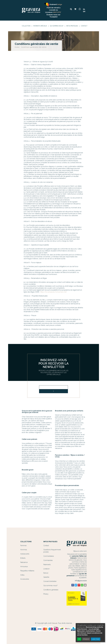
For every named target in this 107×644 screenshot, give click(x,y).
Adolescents (25, 554)
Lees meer (96, 639)
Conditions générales (51, 590)
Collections (26, 542)
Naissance (24, 562)
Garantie (46, 577)
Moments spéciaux (40, 26)
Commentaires (49, 556)
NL (84, 9)
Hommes (24, 550)
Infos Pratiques (72, 26)
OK (79, 639)
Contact (84, 26)
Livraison (46, 569)
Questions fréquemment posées (52, 551)
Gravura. (55, 623)
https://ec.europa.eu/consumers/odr (53, 292)
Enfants (23, 558)
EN (84, 12)
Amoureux (24, 567)
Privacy (46, 594)
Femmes (23, 546)
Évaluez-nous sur (53, 15)
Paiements (47, 565)
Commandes (48, 560)
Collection (26, 26)
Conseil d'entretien (50, 581)
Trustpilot (53, 17)
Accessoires (25, 579)
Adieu (22, 575)
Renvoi (46, 573)
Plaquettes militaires (27, 571)
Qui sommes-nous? (57, 26)
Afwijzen (86, 639)
